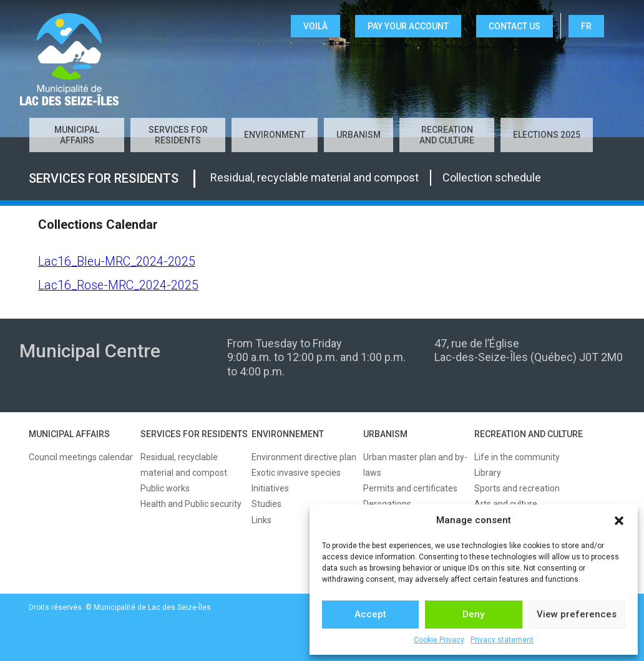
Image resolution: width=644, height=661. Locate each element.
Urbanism (359, 135)
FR (586, 26)
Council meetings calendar (81, 457)
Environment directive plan (304, 457)
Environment (275, 135)
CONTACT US (515, 26)
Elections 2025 (547, 135)
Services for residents (178, 135)
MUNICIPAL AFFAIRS (69, 434)
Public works (165, 488)
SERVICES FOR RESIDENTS (194, 434)
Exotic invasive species (296, 473)
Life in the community (517, 457)
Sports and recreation (517, 488)
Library (488, 473)
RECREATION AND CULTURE (529, 434)
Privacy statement (502, 640)
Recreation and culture (447, 135)
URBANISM (385, 434)
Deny (473, 614)
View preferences (577, 614)
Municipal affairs (77, 135)
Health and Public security (191, 504)
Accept (370, 614)
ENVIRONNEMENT (288, 434)
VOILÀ (315, 26)
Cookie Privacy (439, 640)
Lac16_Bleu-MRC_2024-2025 (117, 262)
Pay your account (408, 26)
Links (261, 520)
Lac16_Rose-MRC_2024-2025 (118, 285)
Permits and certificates (410, 488)
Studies (266, 504)
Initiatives (270, 488)
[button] (619, 521)
